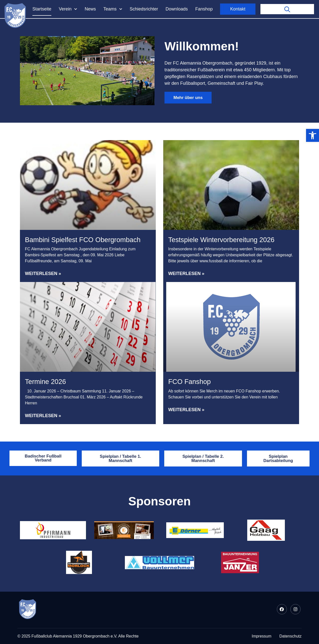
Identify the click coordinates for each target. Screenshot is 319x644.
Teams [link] (113, 9)
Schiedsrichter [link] (144, 9)
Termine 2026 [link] (45, 382)
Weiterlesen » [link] (43, 274)
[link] (313, 135)
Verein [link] (68, 9)
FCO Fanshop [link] (190, 382)
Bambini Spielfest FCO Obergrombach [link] (83, 240)
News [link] (90, 9)
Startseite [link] (42, 9)
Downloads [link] (177, 9)
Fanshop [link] (204, 9)
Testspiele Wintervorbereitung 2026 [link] (221, 240)
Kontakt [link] (238, 9)
